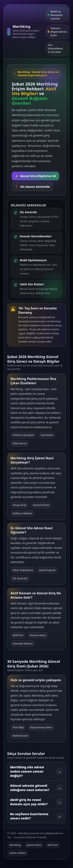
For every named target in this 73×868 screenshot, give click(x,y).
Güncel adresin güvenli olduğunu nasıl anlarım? (36, 788)
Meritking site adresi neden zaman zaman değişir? (36, 771)
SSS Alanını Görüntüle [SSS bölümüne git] (32, 187)
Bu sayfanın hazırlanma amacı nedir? (36, 816)
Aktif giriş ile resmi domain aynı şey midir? (36, 802)
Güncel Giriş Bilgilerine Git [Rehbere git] (35, 176)
